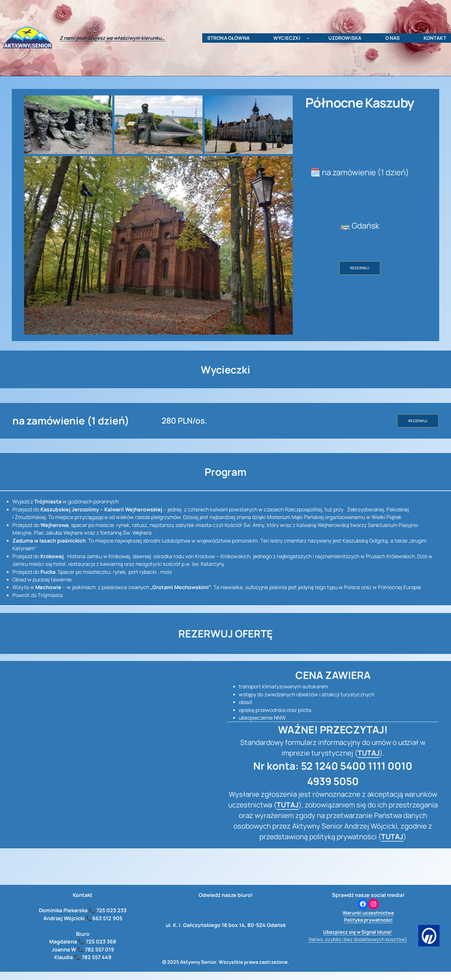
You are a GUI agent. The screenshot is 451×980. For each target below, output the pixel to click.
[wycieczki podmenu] (308, 38)
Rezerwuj (360, 268)
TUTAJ (369, 753)
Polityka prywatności (368, 920)
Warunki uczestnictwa (368, 913)
